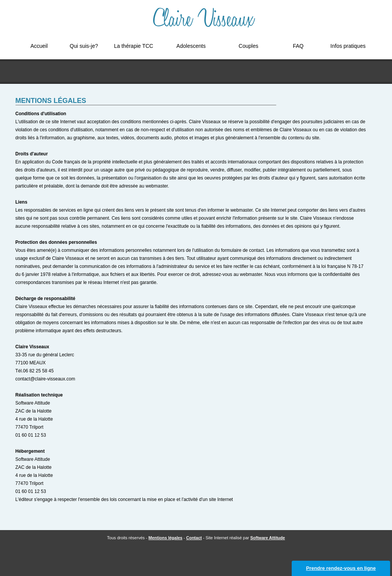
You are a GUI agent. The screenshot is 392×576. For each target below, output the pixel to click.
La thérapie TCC (134, 46)
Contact (194, 538)
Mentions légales (166, 538)
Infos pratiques (348, 46)
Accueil (39, 46)
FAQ (298, 46)
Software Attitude (268, 538)
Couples (248, 46)
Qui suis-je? (84, 46)
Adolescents (191, 46)
